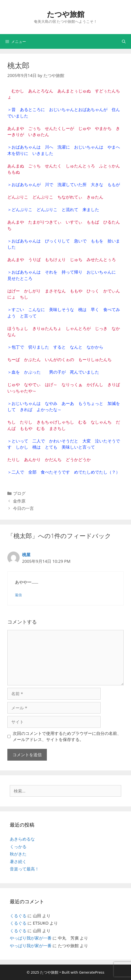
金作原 (19, 501)
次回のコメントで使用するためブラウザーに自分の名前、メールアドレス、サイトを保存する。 (67, 736)
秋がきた (18, 854)
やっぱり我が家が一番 (31, 938)
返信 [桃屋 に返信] (18, 595)
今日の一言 (23, 508)
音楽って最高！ (24, 869)
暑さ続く (18, 861)
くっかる (18, 847)
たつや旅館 (66, 14)
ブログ (19, 493)
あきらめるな (22, 839)
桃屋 (26, 555)
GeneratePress (92, 972)
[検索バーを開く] (124, 41)
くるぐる (18, 916)
